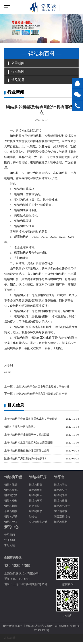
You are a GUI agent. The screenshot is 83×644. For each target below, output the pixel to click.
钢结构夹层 (61, 492)
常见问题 (17, 82)
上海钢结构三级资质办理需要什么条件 (29, 453)
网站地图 (63, 628)
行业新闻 (17, 73)
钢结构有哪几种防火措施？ (21, 429)
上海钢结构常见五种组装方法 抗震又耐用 (30, 445)
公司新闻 (17, 64)
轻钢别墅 (35, 508)
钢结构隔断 (61, 524)
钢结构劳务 (11, 524)
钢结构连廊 (61, 503)
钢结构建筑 (36, 513)
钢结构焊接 (11, 519)
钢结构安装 (11, 497)
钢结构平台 (61, 487)
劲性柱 (33, 519)
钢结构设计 (11, 487)
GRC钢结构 (61, 513)
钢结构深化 (11, 492)
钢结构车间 (36, 503)
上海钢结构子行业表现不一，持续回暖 (29, 437)
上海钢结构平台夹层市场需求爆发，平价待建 (45, 389)
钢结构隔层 (61, 497)
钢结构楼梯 (11, 503)
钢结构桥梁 (36, 492)
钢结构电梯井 (63, 508)
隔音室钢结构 (63, 519)
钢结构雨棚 (11, 508)
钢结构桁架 (36, 487)
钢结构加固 (36, 497)
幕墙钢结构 (11, 513)
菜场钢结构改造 (39, 524)
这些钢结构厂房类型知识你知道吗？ (27, 461)
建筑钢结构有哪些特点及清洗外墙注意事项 (43, 396)
